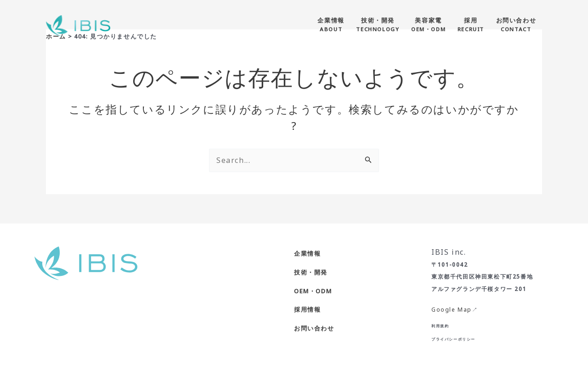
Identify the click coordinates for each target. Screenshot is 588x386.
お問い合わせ (314, 328)
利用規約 (440, 326)
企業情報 (307, 253)
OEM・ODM (313, 291)
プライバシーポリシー (453, 339)
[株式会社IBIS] (78, 25)
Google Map (452, 310)
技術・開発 (311, 272)
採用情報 (307, 309)
